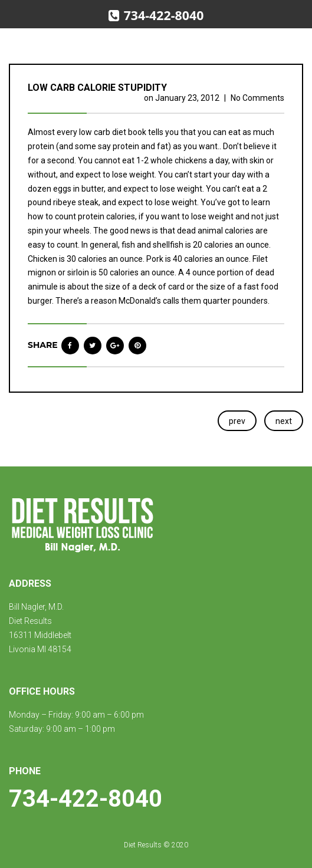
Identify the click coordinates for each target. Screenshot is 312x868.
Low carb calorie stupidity (97, 88)
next (284, 421)
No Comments (257, 98)
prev (237, 421)
